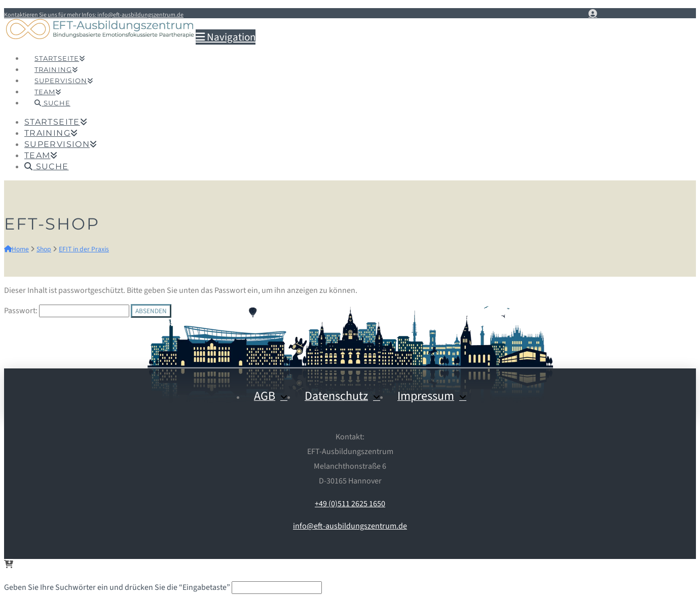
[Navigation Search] (52, 92)
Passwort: (67, 311)
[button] (226, 37)
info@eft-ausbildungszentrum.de (350, 526)
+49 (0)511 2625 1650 (350, 504)
